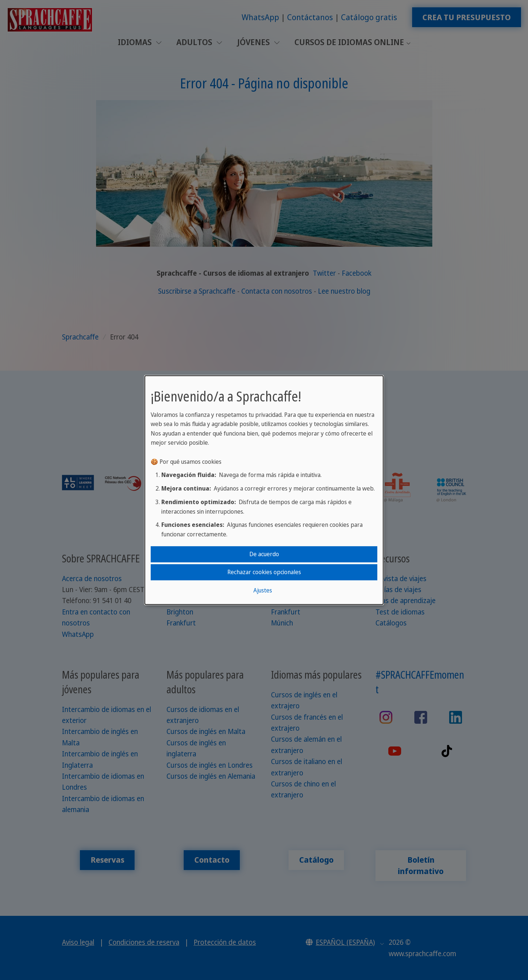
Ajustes (263, 590)
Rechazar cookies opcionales (264, 572)
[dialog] (264, 490)
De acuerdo (264, 554)
